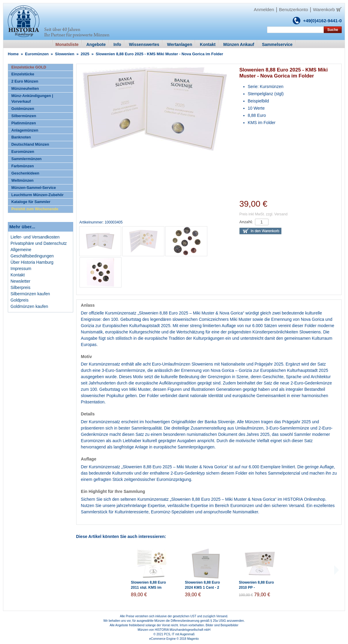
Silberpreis (20, 287)
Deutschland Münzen (30, 144)
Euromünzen (37, 54)
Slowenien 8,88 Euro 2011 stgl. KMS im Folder (148, 588)
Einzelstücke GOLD (29, 67)
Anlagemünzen (25, 130)
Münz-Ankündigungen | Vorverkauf (32, 99)
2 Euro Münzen (25, 81)
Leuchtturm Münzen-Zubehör (37, 195)
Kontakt (18, 275)
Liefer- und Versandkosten (35, 237)
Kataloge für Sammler (31, 202)
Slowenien (64, 54)
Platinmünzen (24, 123)
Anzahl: (246, 222)
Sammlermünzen (27, 159)
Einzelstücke (23, 74)
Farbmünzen (23, 166)
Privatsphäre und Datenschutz (39, 243)
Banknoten (21, 137)
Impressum (21, 269)
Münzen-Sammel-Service (34, 188)
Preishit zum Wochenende (35, 209)
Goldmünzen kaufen (29, 306)
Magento (193, 639)
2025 (85, 54)
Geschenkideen (25, 173)
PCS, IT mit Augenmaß (179, 634)
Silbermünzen (24, 116)
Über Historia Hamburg (32, 262)
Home (13, 54)
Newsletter (20, 281)
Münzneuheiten (25, 89)
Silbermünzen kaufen (30, 294)
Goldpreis (19, 300)
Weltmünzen (22, 181)
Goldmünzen (23, 109)
